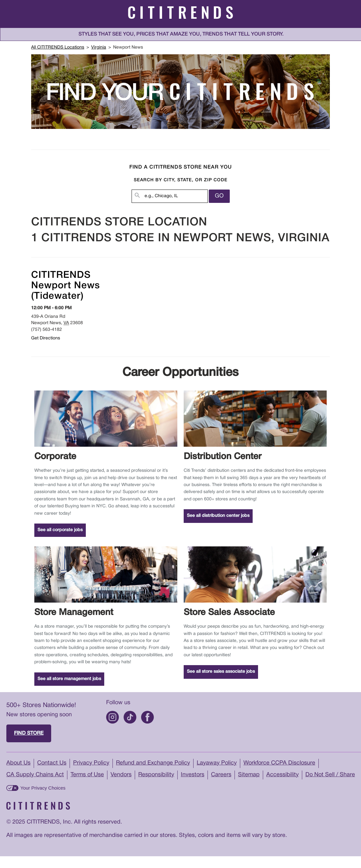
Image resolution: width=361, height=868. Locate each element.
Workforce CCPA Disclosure (279, 763)
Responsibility (156, 775)
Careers (221, 775)
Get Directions (46, 338)
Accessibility (283, 775)
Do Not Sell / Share (330, 775)
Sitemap (249, 775)
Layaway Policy (217, 763)
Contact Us (52, 763)
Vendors (121, 775)
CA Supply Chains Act (35, 775)
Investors (193, 775)
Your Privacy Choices (43, 788)
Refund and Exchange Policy (153, 763)
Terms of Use (87, 775)
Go (219, 196)
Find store (29, 733)
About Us (18, 763)
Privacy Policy (91, 763)
